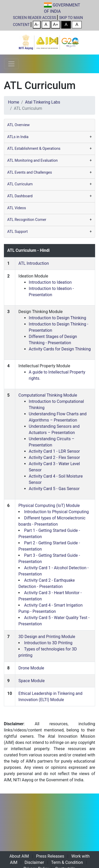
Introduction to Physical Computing (56, 512)
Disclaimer (34, 862)
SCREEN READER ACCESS (35, 18)
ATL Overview (18, 125)
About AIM (19, 856)
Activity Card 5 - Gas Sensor (54, 489)
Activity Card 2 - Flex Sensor (54, 457)
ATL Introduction (34, 263)
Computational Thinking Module (48, 395)
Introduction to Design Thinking (57, 318)
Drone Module (31, 668)
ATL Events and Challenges (30, 172)
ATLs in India (18, 137)
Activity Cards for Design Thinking (60, 349)
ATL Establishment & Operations (34, 149)
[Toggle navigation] (11, 64)
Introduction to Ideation (50, 282)
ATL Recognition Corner (27, 220)
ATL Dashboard (20, 196)
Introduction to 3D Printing (48, 643)
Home (14, 102)
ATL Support (17, 232)
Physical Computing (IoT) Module (49, 506)
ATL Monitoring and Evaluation (32, 161)
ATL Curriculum (20, 184)
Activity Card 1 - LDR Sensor (54, 451)
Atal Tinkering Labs (43, 102)
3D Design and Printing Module (47, 637)
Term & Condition (67, 862)
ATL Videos (17, 208)
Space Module (31, 681)
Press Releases (50, 856)
